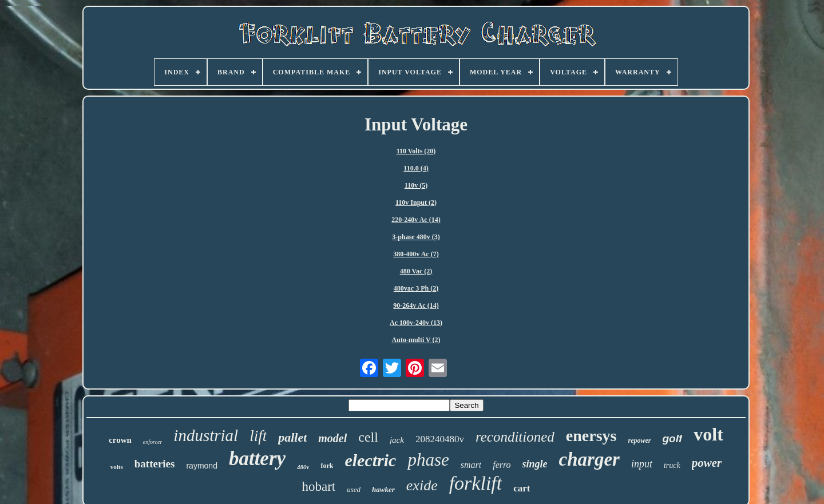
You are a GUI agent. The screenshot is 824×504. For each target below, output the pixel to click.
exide (422, 485)
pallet (292, 437)
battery (257, 459)
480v (303, 467)
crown (120, 440)
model (332, 438)
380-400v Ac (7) (416, 254)
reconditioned (515, 437)
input (642, 464)
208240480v (440, 439)
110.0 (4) (416, 168)
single (535, 464)
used (354, 489)
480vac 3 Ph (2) (416, 288)
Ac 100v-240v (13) (416, 323)
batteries (155, 464)
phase (428, 460)
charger (589, 459)
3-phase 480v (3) (416, 237)
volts (117, 467)
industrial (206, 435)
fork (327, 466)
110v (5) (416, 185)
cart (522, 488)
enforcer (153, 442)
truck (672, 465)
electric (370, 460)
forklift (476, 483)
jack (397, 440)
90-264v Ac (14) (416, 305)
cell (368, 437)
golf (673, 438)
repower (640, 440)
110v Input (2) (416, 203)
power (707, 463)
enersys (591, 436)
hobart (318, 487)
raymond (201, 466)
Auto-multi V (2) (416, 340)
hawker (383, 489)
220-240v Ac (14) (416, 220)
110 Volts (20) (416, 151)
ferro (502, 465)
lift (258, 436)
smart (471, 465)
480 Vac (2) (416, 271)
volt (708, 434)
